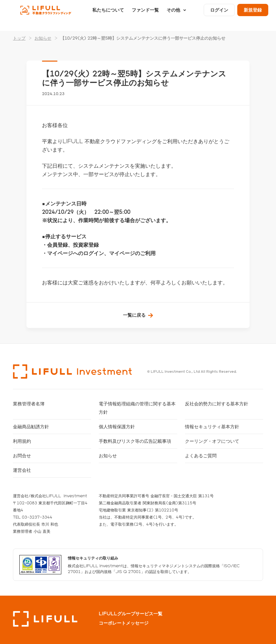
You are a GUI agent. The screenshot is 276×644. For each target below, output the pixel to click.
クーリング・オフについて (212, 441)
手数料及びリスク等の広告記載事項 (135, 441)
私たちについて (108, 15)
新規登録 (253, 15)
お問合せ (22, 456)
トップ (19, 38)
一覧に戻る (134, 315)
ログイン (219, 15)
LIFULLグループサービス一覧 (131, 614)
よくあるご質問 (201, 456)
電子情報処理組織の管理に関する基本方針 (137, 408)
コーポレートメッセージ (124, 623)
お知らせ (43, 38)
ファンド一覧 (145, 15)
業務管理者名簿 (29, 404)
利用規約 (22, 441)
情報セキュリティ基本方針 (212, 426)
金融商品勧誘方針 (31, 426)
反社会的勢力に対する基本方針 (217, 404)
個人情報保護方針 (117, 426)
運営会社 (22, 470)
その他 (173, 15)
